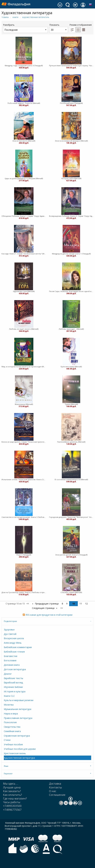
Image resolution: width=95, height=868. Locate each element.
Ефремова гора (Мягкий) (24, 291)
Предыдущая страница (46, 604)
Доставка (55, 784)
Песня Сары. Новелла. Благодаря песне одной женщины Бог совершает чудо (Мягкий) (71, 291)
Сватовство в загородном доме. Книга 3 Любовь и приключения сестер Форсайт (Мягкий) (24, 517)
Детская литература (15, 669)
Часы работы (12, 802)
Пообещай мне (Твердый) (71, 103)
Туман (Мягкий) (71, 404)
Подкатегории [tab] (10, 621)
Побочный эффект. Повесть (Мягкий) (24, 103)
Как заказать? (12, 791)
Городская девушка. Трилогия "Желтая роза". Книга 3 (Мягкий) (71, 517)
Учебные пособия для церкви (20, 749)
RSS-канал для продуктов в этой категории (49, 615)
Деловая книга (12, 665)
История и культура (15, 691)
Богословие (10, 660)
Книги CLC (9, 696)
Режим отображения (81, 25)
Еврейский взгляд (13, 683)
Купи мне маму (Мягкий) (71, 367)
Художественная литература (36, 17)
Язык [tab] (6, 766)
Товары (5, 17)
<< (28, 604)
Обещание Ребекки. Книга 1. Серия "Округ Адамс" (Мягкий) (24, 216)
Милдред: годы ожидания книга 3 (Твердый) (24, 66)
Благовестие (11, 656)
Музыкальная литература (18, 709)
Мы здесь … (11, 784)
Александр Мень (13, 643)
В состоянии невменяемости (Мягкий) (71, 479)
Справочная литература (17, 736)
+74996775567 (12, 810)
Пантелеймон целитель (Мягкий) (71, 442)
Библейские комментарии (18, 647)
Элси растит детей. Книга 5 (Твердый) (71, 555)
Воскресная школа (14, 638)
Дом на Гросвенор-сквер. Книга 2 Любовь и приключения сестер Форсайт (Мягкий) (24, 592)
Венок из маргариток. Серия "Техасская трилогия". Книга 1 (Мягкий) (24, 442)
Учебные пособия (13, 744)
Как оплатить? (13, 795)
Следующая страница (44, 608)
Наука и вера (11, 714)
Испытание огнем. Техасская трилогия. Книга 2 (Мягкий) (24, 479)
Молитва (9, 705)
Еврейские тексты (13, 678)
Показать (59, 28)
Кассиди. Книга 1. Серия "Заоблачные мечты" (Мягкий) (24, 254)
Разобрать (25, 28)
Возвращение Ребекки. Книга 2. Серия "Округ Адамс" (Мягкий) (71, 216)
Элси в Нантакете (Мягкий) (24, 141)
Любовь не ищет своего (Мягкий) (24, 329)
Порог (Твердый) (24, 555)
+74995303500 (12, 806)
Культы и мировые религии (19, 700)
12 (86, 604)
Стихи (7, 740)
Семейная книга (12, 731)
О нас (53, 791)
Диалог (8, 674)
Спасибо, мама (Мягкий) (71, 592)
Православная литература (18, 718)
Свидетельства (12, 727)
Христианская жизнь (15, 753)
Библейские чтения (14, 652)
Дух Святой (10, 634)
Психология (10, 722)
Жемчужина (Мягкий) (24, 404)
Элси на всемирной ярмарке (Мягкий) (71, 141)
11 (81, 604)
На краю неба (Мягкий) (71, 178)
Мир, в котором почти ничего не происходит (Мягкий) (24, 367)
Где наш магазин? (15, 798)
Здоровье (9, 630)
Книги (15, 17)
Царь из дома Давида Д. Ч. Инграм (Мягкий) (24, 178)
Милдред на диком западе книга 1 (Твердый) (71, 254)
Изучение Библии (13, 687)
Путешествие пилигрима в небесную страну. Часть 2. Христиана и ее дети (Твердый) (71, 66)
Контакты (55, 787)
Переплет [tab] (8, 774)
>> (62, 608)
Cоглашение (57, 795)
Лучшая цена (12, 787)
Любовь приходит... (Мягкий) (71, 329)
